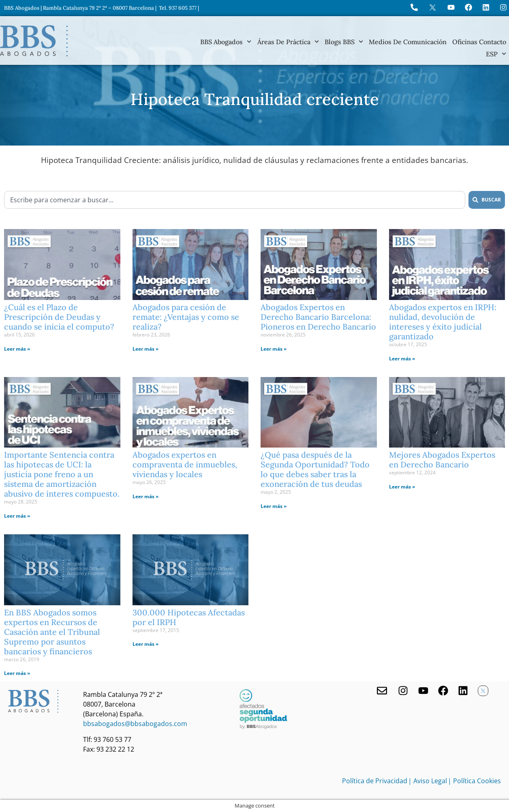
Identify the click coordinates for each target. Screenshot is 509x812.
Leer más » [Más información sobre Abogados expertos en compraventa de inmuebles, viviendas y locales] (145, 496)
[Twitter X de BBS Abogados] (483, 691)
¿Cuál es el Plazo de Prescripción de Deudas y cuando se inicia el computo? (59, 317)
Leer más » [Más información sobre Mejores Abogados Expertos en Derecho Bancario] (402, 487)
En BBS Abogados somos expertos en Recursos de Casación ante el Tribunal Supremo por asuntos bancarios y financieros (52, 632)
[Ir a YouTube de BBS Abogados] (451, 7)
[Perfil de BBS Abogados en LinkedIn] (486, 7)
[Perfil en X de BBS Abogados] (433, 7)
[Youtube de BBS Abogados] (423, 691)
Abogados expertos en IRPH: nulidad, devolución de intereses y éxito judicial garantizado (443, 322)
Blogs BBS (344, 42)
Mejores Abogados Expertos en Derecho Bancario (442, 460)
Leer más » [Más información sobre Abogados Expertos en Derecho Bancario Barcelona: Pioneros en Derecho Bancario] (274, 349)
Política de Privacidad (375, 781)
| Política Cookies (474, 781)
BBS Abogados (226, 42)
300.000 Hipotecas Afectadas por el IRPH (189, 617)
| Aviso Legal (428, 781)
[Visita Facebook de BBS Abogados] (468, 7)
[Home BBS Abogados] (34, 41)
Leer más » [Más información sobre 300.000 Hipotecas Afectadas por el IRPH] (145, 644)
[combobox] (235, 200)
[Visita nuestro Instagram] (403, 691)
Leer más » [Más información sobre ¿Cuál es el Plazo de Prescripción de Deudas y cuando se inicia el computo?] (17, 349)
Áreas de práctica (288, 42)
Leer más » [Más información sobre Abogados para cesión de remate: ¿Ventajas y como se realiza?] (145, 349)
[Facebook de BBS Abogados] (443, 691)
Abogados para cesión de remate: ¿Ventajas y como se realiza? (186, 317)
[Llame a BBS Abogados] (414, 7)
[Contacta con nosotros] (382, 691)
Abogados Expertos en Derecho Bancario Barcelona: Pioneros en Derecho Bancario (318, 317)
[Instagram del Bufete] (503, 7)
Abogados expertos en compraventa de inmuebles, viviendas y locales (185, 464)
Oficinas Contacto (479, 42)
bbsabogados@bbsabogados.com (135, 724)
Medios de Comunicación (408, 42)
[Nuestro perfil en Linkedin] (463, 691)
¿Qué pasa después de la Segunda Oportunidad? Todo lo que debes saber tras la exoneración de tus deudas (315, 469)
